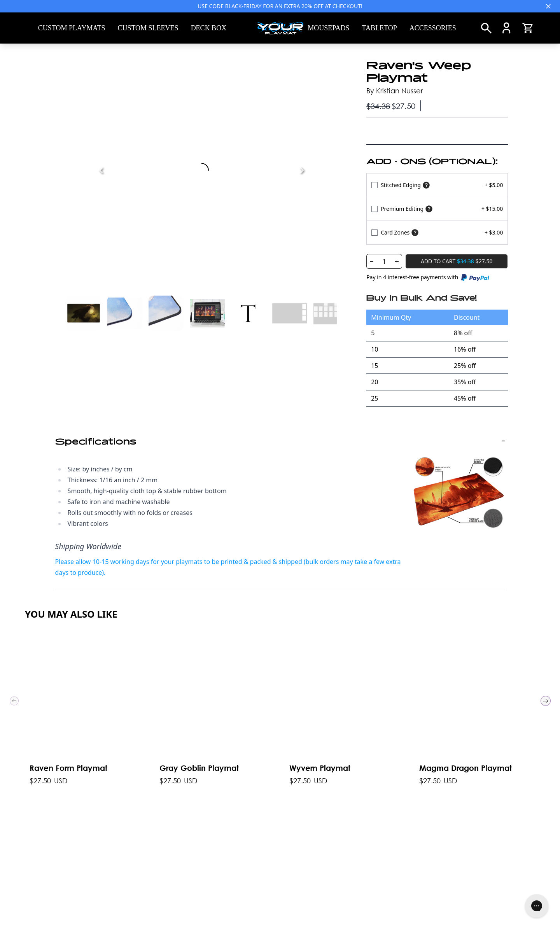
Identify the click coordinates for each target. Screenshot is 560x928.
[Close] (548, 6)
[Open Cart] (528, 28)
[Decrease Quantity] (371, 261)
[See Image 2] (166, 313)
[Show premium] (429, 209)
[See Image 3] (207, 313)
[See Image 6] (331, 313)
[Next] (302, 170)
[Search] (486, 28)
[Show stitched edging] (426, 185)
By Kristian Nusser (395, 91)
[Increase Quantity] (397, 261)
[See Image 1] (125, 313)
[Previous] (101, 170)
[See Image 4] (248, 313)
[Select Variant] (437, 185)
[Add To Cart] (457, 261)
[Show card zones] (415, 233)
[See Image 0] (84, 313)
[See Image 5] (290, 313)
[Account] (507, 28)
